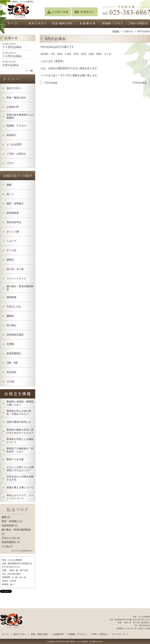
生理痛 (10, 344)
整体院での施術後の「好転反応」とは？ (20, 450)
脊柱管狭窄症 (14, 222)
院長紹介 (11, 135)
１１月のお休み (12, 47)
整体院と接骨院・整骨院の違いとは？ (20, 403)
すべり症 (11, 250)
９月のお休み (11, 65)
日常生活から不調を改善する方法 (20, 478)
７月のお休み (50, 83)
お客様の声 (87, 24)
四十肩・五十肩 (15, 269)
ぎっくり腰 (13, 232)
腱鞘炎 (10, 316)
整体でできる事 (15, 459)
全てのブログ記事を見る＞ (23, 551)
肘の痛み (11, 325)
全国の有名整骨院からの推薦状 (20, 116)
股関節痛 (11, 297)
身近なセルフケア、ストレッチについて (20, 497)
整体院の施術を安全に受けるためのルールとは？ (20, 431)
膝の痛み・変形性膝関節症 (20, 288)
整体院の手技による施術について (20, 441)
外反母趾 (11, 372)
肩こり (10, 194)
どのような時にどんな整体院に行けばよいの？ (20, 469)
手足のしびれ (14, 307)
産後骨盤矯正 (14, 353)
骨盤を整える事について (20, 487)
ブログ (10, 163)
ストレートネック (16, 278)
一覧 (30, 71)
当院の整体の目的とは (19, 422)
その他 (10, 382)
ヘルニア (11, 241)
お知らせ (128, 31)
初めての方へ (38, 24)
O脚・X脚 (12, 363)
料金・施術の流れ (63, 24)
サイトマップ (119, 634)
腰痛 (9, 185)
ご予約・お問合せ (137, 24)
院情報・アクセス (112, 24)
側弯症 (10, 260)
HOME (116, 31)
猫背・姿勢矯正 (15, 204)
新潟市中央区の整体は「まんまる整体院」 (75, 641)
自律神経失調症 (15, 335)
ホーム (13, 24)
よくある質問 (14, 144)
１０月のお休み (12, 56)
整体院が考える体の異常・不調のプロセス (19, 413)
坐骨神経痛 (13, 213)
